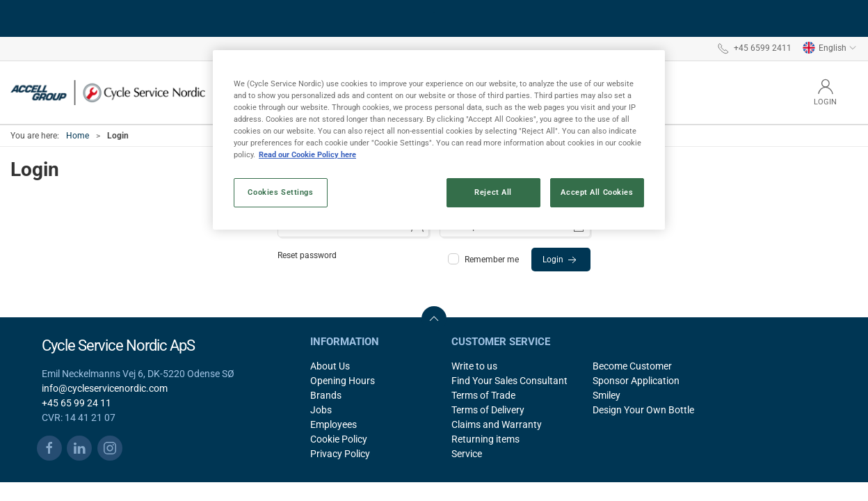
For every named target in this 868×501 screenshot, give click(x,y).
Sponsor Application (636, 381)
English (830, 48)
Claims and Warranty (497, 424)
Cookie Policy (339, 439)
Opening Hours (343, 381)
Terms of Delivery (488, 410)
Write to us (474, 366)
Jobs (321, 410)
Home (78, 136)
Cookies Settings (280, 192)
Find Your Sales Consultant (509, 381)
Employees (333, 424)
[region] (439, 140)
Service (467, 454)
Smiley (606, 395)
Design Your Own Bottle (643, 410)
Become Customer (632, 366)
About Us (330, 366)
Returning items (485, 439)
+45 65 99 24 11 (77, 403)
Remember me (484, 260)
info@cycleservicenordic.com (105, 388)
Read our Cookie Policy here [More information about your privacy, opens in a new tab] (307, 154)
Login (561, 260)
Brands (326, 395)
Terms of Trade (483, 395)
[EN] (108, 93)
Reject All (493, 192)
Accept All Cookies (597, 192)
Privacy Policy (340, 454)
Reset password (307, 255)
